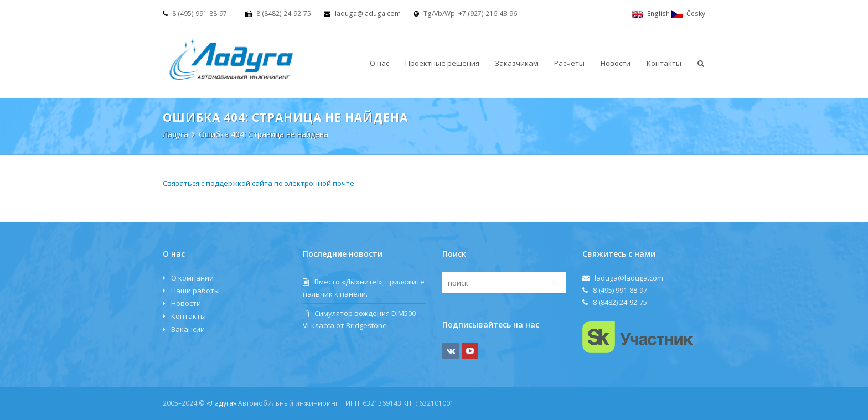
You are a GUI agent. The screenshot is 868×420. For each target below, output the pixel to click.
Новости (186, 303)
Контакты (188, 316)
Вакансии (188, 329)
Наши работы (195, 291)
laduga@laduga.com (368, 14)
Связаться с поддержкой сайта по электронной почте (259, 183)
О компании (192, 278)
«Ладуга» (221, 403)
